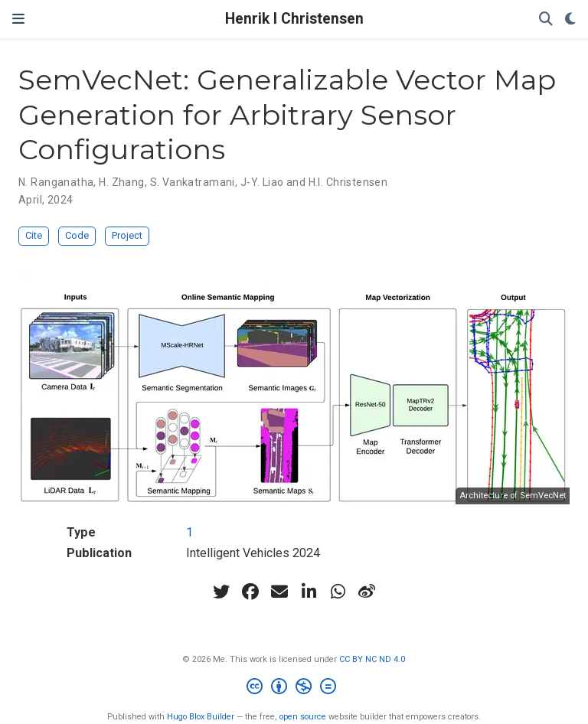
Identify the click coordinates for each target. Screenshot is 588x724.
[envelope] (279, 592)
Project (127, 235)
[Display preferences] (570, 20)
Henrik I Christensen (294, 19)
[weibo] (367, 592)
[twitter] (221, 592)
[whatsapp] (338, 592)
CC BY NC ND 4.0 (372, 659)
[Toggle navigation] (18, 19)
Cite (34, 235)
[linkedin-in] (309, 592)
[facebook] (250, 592)
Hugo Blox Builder (201, 717)
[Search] (546, 20)
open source (303, 717)
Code (77, 235)
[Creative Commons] (294, 688)
